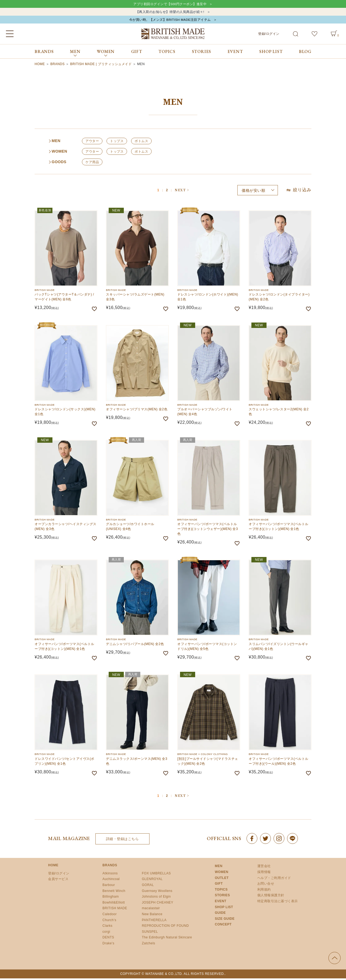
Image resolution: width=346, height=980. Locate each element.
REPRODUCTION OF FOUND (165, 928)
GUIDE (220, 915)
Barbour (109, 887)
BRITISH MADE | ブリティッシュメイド (101, 66)
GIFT (137, 53)
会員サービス (58, 881)
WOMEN (222, 874)
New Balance (152, 916)
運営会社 (264, 868)
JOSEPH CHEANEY (158, 904)
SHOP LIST (271, 53)
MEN (219, 868)
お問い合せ (266, 885)
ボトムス (141, 143)
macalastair (151, 910)
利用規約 (264, 891)
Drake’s (108, 945)
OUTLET (222, 880)
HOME (40, 66)
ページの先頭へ (335, 960)
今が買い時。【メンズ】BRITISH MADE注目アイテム (170, 21)
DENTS (108, 939)
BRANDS (44, 53)
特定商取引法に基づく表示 (278, 903)
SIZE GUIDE (225, 921)
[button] (182, 192)
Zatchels (149, 945)
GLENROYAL (152, 881)
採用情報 (264, 874)
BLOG (305, 53)
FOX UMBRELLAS (156, 875)
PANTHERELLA (154, 922)
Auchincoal (111, 881)
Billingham (111, 898)
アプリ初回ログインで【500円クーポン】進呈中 (170, 4)
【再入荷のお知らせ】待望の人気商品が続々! (170, 13)
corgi (106, 934)
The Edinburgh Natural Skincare (167, 939)
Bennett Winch (114, 892)
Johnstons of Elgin (156, 898)
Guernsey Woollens (157, 892)
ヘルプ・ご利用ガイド (274, 880)
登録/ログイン (269, 35)
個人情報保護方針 (271, 897)
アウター (92, 143)
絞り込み (298, 192)
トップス (117, 143)
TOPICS (167, 53)
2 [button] (167, 192)
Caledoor (110, 916)
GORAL (148, 887)
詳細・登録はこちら (122, 841)
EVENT (235, 53)
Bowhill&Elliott (114, 904)
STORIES (202, 53)
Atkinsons (110, 875)
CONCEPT (223, 926)
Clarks (107, 928)
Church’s (109, 922)
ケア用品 (92, 164)
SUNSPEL (150, 934)
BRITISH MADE (115, 910)
